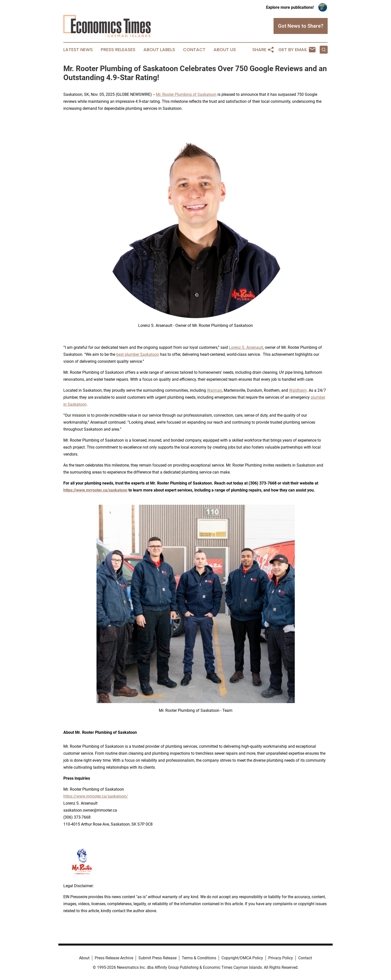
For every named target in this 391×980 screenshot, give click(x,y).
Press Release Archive (114, 958)
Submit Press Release (157, 958)
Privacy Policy (281, 958)
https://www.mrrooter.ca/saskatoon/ (96, 796)
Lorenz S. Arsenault (246, 347)
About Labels (159, 50)
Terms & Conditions (199, 958)
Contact (194, 50)
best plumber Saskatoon (138, 354)
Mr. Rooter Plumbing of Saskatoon (186, 94)
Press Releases (118, 50)
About (84, 958)
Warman (214, 390)
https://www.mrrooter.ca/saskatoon (95, 490)
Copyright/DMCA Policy (242, 958)
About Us (225, 50)
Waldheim (298, 390)
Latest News (78, 50)
